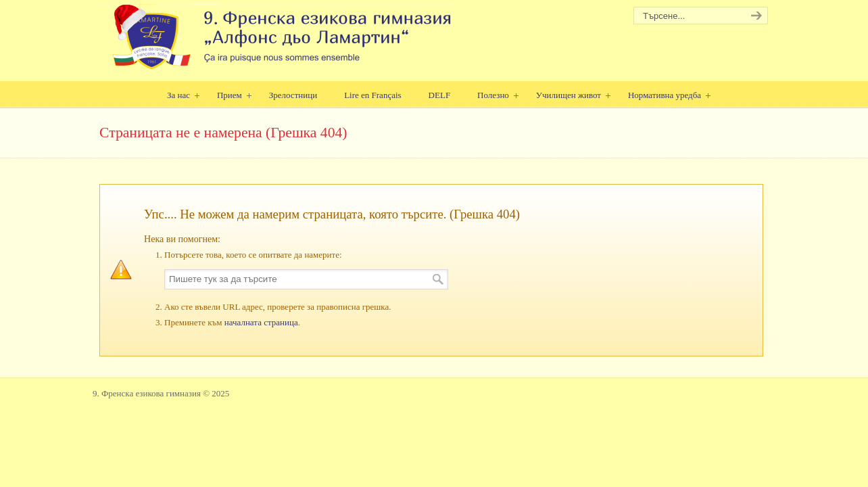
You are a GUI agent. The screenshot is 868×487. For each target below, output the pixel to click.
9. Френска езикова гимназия (277, 38)
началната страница (261, 322)
